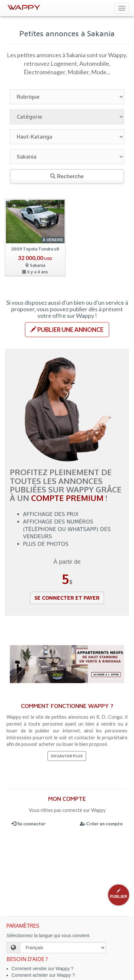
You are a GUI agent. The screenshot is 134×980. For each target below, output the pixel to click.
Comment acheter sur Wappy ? (43, 975)
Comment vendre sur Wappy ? (42, 969)
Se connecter (29, 824)
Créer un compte (101, 824)
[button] (67, 330)
